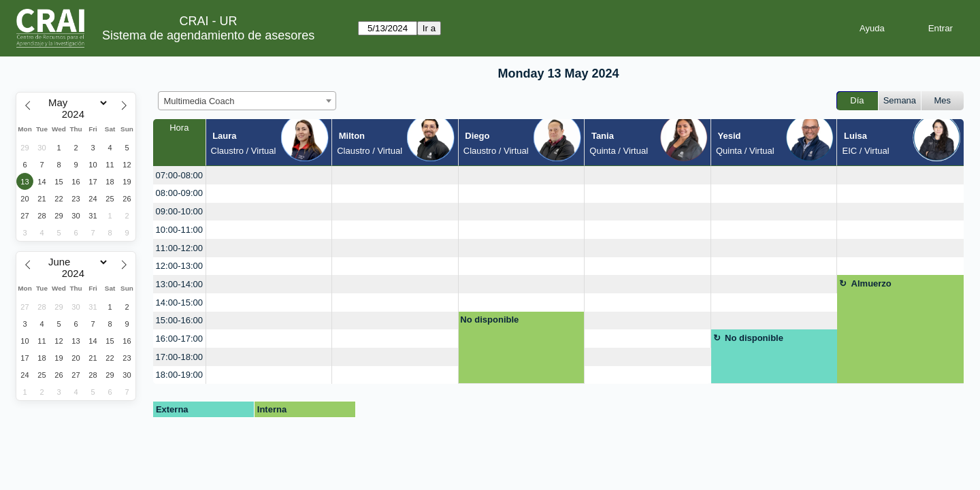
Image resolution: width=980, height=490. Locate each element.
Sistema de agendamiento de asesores (208, 35)
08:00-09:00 (179, 193)
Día (857, 100)
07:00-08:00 (179, 175)
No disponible (489, 320)
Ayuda (872, 28)
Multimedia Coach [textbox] (199, 101)
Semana (900, 100)
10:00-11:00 (179, 230)
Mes (943, 100)
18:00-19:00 (179, 375)
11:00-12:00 (179, 248)
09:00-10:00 (179, 211)
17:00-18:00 (179, 357)
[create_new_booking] (269, 175)
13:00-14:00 (179, 284)
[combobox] (247, 101)
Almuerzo (871, 283)
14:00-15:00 (179, 303)
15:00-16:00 (179, 320)
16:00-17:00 (179, 339)
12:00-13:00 (179, 266)
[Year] (76, 114)
